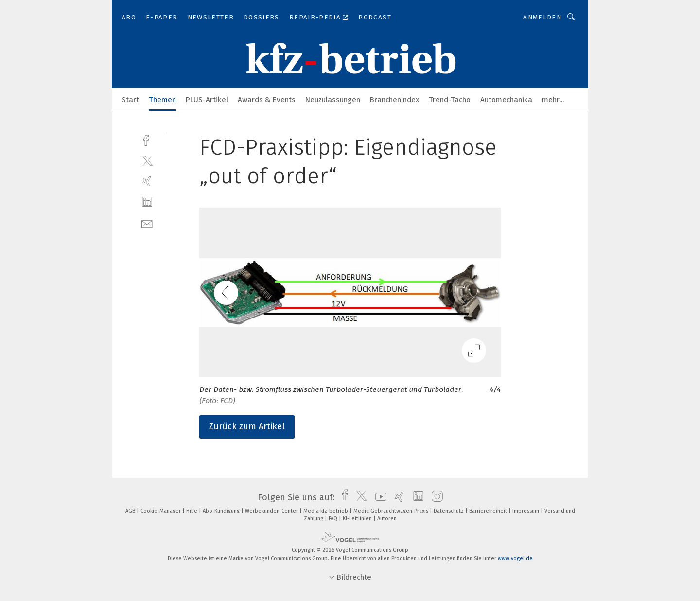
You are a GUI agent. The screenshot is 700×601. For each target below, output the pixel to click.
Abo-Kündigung (222, 511)
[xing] (147, 181)
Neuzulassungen (333, 100)
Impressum (526, 511)
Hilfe (192, 511)
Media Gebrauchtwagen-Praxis (392, 511)
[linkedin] (147, 202)
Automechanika (506, 100)
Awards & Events (267, 100)
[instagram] (435, 497)
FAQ (334, 519)
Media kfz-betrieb (326, 511)
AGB (131, 511)
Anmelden (542, 17)
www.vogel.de (515, 558)
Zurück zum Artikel (247, 426)
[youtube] (378, 497)
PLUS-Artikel (207, 100)
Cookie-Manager (161, 511)
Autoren (387, 519)
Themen (162, 100)
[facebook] (147, 139)
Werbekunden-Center (272, 511)
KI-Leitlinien (358, 519)
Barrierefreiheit (489, 511)
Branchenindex (394, 100)
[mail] (147, 223)
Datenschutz (449, 511)
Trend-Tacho (450, 100)
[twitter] (147, 160)
